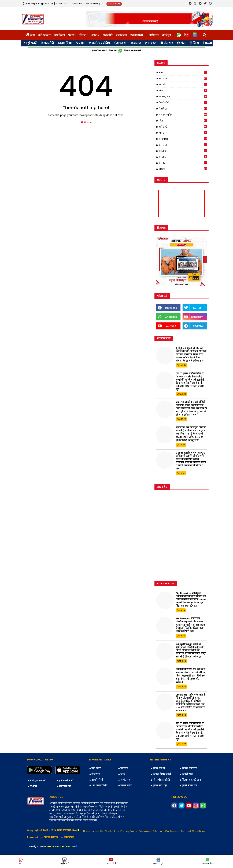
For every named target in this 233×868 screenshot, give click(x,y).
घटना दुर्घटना (183, 97)
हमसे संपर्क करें (190, 786)
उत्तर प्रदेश (183, 78)
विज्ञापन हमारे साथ (192, 780)
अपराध (95, 35)
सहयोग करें (65, 786)
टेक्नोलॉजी (137, 35)
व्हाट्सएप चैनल (208, 861)
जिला (83, 35)
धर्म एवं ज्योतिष (99, 43)
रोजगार (167, 43)
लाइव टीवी (111, 861)
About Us (61, 4)
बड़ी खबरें (43, 35)
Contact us (76, 4)
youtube (171, 326)
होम (32, 35)
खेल (181, 43)
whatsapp (171, 317)
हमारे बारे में (159, 768)
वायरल (151, 43)
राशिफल (154, 35)
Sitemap (158, 831)
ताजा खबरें (126, 786)
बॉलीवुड (167, 35)
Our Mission (172, 831)
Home (86, 122)
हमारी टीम (187, 774)
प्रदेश (71, 35)
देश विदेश (60, 35)
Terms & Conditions (193, 831)
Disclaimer (145, 831)
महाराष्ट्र (183, 151)
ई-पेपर (34, 786)
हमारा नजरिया (190, 768)
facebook (171, 308)
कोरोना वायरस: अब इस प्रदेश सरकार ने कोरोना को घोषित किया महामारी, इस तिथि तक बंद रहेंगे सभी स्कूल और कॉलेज (191, 676)
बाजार (135, 43)
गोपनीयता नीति (161, 780)
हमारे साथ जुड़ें (160, 786)
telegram (197, 326)
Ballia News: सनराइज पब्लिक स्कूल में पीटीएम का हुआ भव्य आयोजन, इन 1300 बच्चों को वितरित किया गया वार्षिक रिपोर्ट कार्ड (190, 625)
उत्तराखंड (183, 84)
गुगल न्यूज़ (158, 861)
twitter (197, 308)
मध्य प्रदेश (183, 139)
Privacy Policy (93, 4)
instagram (197, 317)
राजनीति (108, 35)
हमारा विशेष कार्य (162, 774)
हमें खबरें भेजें (66, 781)
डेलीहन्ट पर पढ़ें (38, 781)
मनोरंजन (121, 35)
